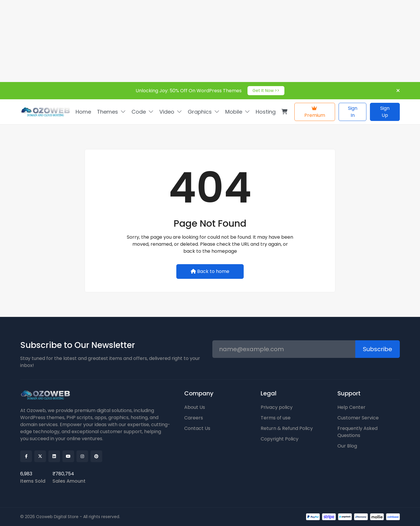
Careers (194, 418)
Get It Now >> (266, 90)
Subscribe (378, 349)
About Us (195, 407)
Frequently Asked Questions (357, 432)
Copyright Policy (280, 439)
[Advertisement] (176, 41)
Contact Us (197, 428)
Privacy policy (277, 407)
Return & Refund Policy (287, 428)
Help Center (351, 407)
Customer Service (358, 418)
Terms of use (276, 418)
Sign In (353, 112)
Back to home (210, 271)
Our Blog (347, 446)
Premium (315, 112)
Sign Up (385, 112)
